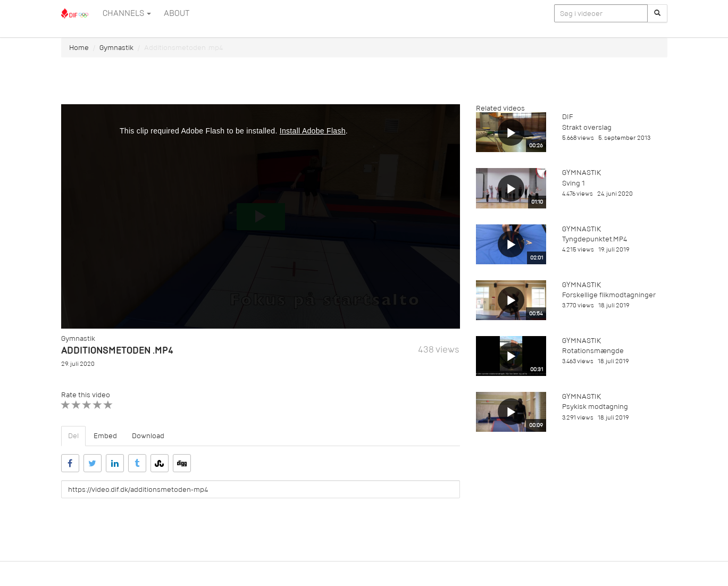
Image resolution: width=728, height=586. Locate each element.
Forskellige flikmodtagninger (609, 295)
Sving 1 (574, 183)
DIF (567, 117)
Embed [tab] (105, 436)
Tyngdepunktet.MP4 (595, 239)
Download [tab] (148, 436)
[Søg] (657, 13)
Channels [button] (127, 13)
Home (79, 48)
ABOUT (177, 13)
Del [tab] (73, 436)
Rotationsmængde (593, 351)
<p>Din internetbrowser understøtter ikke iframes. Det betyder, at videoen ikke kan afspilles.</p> (261, 216)
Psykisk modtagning (595, 407)
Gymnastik (116, 48)
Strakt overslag (587, 127)
